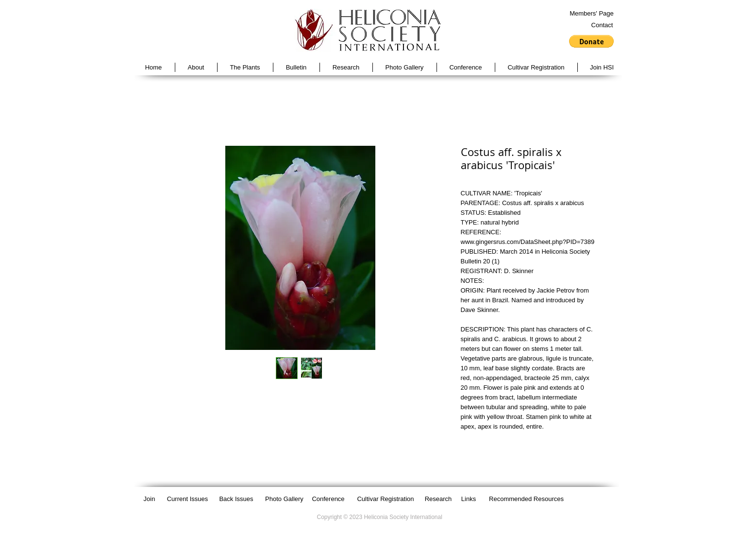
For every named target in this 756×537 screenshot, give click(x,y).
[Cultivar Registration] (386, 499)
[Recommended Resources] (527, 499)
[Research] (438, 499)
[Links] (469, 499)
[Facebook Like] (588, 499)
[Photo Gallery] (285, 499)
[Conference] (328, 499)
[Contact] (602, 25)
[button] (591, 41)
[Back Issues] (236, 499)
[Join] (150, 499)
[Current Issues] (188, 499)
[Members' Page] (592, 14)
